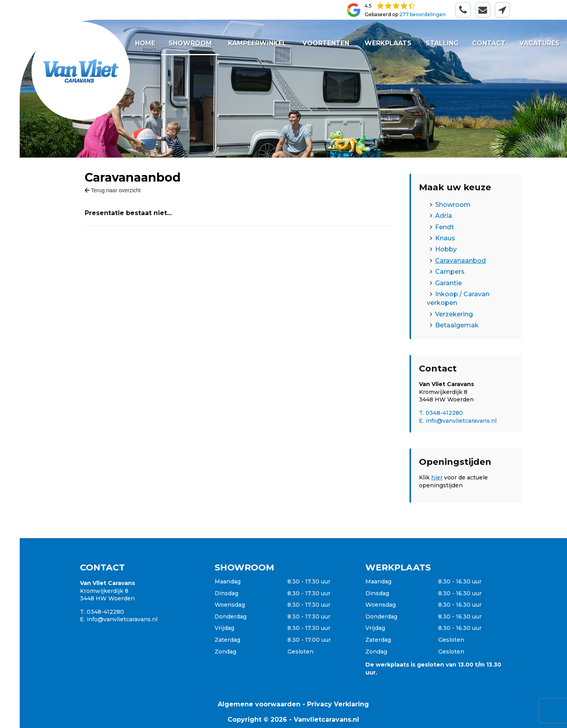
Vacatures (540, 43)
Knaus (445, 238)
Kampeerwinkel (257, 43)
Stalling (442, 43)
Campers (450, 272)
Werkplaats (388, 43)
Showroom (190, 43)
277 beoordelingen (422, 14)
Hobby (446, 249)
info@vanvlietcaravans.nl (122, 619)
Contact (489, 43)
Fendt (445, 227)
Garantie (448, 283)
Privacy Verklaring (338, 704)
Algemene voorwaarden (259, 704)
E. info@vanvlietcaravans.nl (458, 421)
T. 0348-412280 (441, 413)
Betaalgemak (457, 325)
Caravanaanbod (460, 261)
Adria (444, 216)
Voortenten (325, 43)
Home (145, 43)
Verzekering (454, 314)
